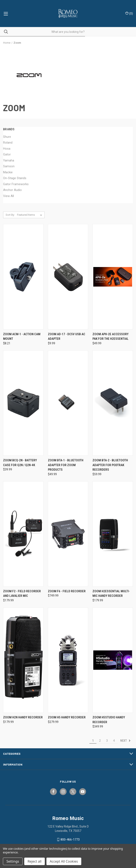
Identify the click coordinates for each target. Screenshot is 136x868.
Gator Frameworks (16, 184)
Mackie (8, 172)
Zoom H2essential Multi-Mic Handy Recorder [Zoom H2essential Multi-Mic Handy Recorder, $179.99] (111, 594)
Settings (13, 861)
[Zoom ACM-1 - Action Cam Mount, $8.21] (23, 277)
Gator (7, 154)
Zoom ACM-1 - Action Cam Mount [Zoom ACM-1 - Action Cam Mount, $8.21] (22, 337)
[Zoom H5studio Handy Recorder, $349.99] (113, 660)
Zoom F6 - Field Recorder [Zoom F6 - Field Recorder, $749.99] (67, 591)
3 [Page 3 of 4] (107, 741)
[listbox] (30, 215)
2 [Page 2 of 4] (100, 741)
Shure (7, 137)
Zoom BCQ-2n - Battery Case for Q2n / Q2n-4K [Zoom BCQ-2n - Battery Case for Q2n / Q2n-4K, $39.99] (20, 463)
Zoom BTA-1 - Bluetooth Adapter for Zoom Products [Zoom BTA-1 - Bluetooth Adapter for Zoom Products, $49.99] (66, 465)
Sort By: (10, 215)
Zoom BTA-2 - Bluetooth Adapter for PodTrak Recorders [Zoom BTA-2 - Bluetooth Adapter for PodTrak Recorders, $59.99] (110, 465)
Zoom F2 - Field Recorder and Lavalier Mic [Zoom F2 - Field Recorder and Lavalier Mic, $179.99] (22, 594)
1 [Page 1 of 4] (93, 741)
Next (125, 741)
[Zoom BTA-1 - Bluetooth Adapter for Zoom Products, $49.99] (68, 403)
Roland (8, 143)
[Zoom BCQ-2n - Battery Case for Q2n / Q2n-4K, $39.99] (23, 403)
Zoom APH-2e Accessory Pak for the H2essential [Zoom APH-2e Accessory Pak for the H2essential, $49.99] (110, 337)
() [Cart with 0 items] (129, 13)
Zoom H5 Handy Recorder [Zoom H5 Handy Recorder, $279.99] (67, 717)
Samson (9, 166)
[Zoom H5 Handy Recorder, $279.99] (68, 660)
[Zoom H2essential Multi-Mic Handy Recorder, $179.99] (113, 534)
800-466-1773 (70, 840)
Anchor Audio (12, 190)
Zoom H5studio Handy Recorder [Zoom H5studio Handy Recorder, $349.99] (109, 720)
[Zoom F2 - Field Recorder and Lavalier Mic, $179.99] (23, 534)
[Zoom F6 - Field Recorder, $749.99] (68, 534)
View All (8, 196)
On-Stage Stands (15, 178)
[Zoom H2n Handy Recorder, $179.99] (23, 660)
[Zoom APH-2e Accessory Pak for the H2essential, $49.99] (113, 277)
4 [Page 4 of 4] (114, 741)
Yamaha (9, 160)
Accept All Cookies (64, 861)
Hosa (7, 149)
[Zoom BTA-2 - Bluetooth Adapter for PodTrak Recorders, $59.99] (113, 403)
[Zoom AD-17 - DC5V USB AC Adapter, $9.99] (68, 277)
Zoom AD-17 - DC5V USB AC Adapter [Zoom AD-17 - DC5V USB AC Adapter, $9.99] (67, 337)
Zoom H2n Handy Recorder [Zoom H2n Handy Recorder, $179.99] (23, 717)
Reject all (35, 861)
